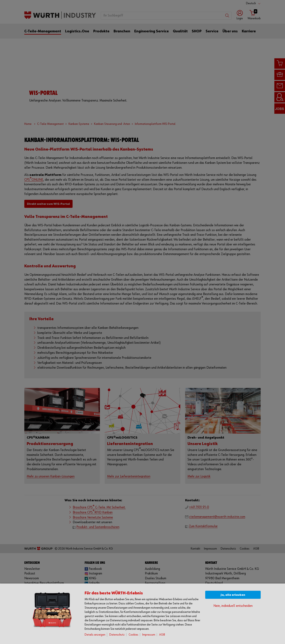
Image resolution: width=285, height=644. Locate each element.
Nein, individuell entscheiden (233, 606)
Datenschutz (117, 635)
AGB (162, 635)
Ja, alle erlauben (233, 595)
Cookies (133, 635)
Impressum (149, 635)
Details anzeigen (95, 635)
